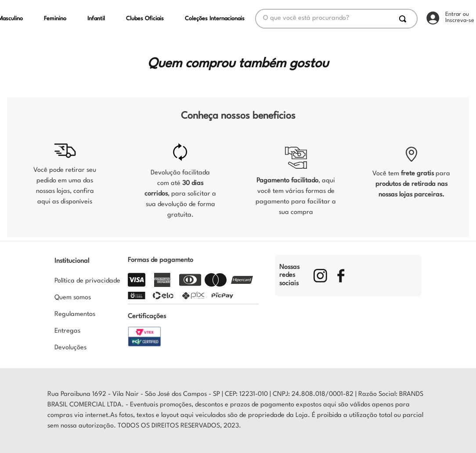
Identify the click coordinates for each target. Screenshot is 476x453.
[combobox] (336, 19)
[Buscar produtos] (404, 19)
